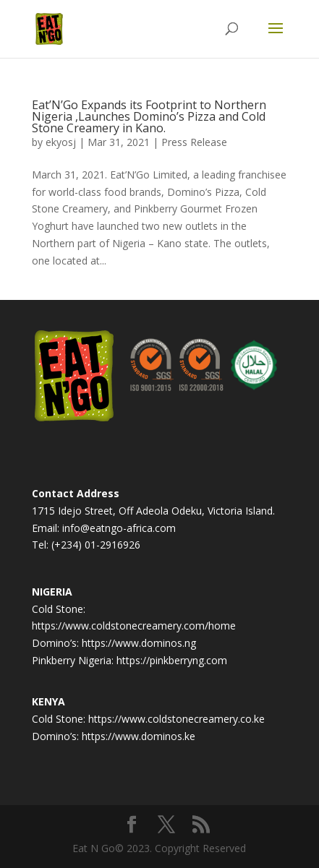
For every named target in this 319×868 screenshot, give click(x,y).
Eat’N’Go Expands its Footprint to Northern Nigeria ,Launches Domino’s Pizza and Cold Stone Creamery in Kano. (149, 116)
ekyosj (61, 142)
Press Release (194, 142)
